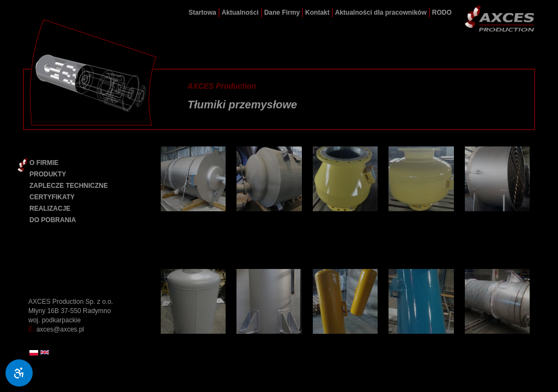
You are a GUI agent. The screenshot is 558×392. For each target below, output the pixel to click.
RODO (442, 13)
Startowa (202, 13)
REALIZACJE (50, 209)
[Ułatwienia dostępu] (19, 373)
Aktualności (240, 13)
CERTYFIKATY (52, 197)
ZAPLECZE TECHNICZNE (69, 186)
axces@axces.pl (60, 329)
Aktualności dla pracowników (381, 13)
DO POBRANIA (53, 220)
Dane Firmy (282, 13)
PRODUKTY (48, 174)
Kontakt (317, 13)
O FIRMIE (44, 163)
